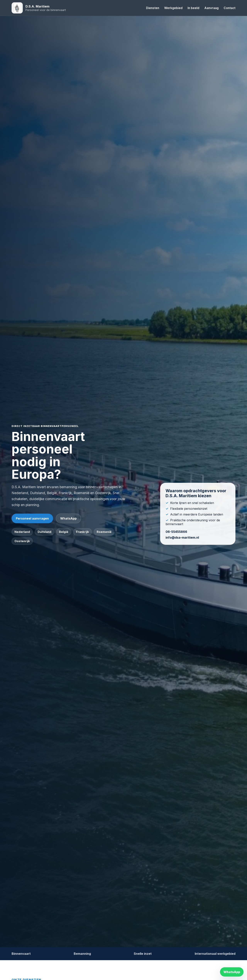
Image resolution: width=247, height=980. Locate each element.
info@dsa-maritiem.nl (182, 537)
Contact (230, 8)
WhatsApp (68, 518)
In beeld (193, 8)
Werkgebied (173, 8)
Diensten (153, 8)
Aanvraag (211, 8)
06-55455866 (176, 532)
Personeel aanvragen (32, 518)
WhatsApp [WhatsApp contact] (232, 972)
